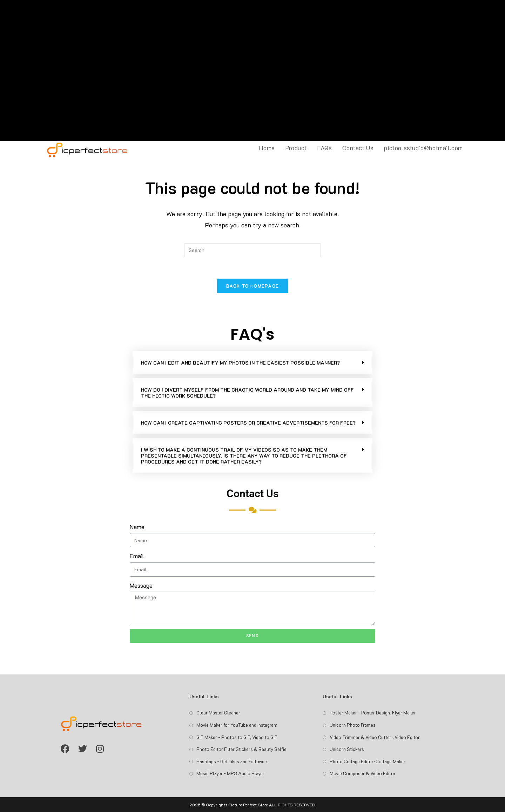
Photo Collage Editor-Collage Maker (368, 761)
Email (137, 556)
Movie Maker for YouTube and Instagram (237, 725)
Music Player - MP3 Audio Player (230, 773)
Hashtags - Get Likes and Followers (233, 761)
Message (141, 585)
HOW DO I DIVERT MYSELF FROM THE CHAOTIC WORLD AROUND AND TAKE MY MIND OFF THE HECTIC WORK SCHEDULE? (247, 393)
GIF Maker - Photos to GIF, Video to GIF (237, 737)
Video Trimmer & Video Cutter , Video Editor (375, 737)
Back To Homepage (253, 286)
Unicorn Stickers (347, 749)
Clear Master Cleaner (218, 713)
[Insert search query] (252, 250)
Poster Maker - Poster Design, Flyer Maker (373, 713)
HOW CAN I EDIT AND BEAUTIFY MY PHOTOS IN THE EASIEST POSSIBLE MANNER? (240, 363)
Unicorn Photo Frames (353, 725)
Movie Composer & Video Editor (363, 773)
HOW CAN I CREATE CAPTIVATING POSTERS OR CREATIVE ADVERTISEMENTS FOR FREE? (248, 423)
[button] (252, 362)
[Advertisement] (252, 71)
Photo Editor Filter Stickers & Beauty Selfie (241, 749)
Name (137, 527)
